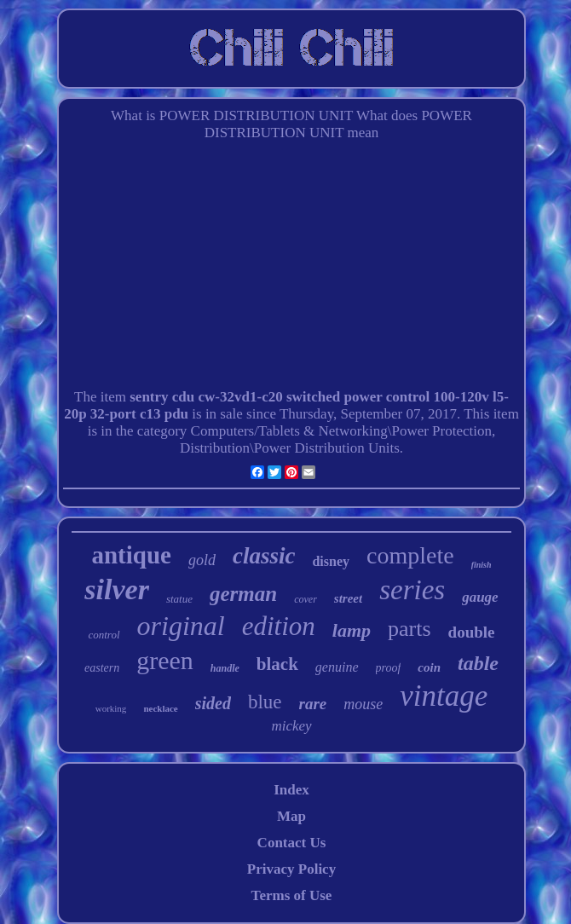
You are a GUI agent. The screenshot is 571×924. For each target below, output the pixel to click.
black (277, 664)
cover (306, 599)
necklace (160, 708)
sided (213, 703)
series (412, 590)
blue (265, 702)
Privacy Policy (291, 869)
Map (291, 816)
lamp (352, 630)
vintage (444, 696)
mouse (363, 704)
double (472, 632)
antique (131, 555)
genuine (337, 667)
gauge (480, 597)
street (348, 598)
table (478, 663)
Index (291, 790)
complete (410, 555)
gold (202, 560)
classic (264, 556)
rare (313, 704)
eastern (102, 668)
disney (331, 561)
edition (279, 626)
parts (410, 629)
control (104, 635)
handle (225, 668)
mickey (291, 726)
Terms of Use (292, 895)
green (165, 660)
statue (179, 599)
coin (429, 667)
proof (389, 668)
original (181, 626)
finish (482, 565)
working (111, 708)
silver (117, 589)
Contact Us (292, 843)
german (243, 594)
